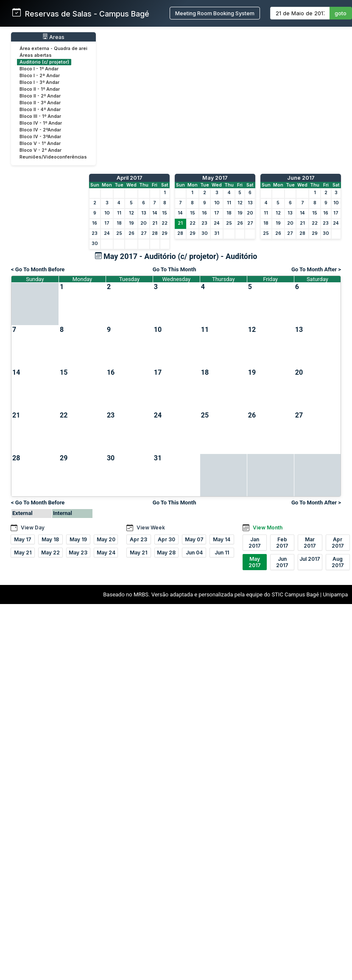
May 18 (50, 539)
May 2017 (215, 178)
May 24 (106, 553)
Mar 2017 (310, 543)
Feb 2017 (282, 543)
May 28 (166, 553)
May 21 (23, 553)
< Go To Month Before (38, 269)
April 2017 (130, 178)
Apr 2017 (338, 543)
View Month (268, 528)
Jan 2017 (255, 543)
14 (155, 213)
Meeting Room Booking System (215, 13)
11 (119, 213)
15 (165, 213)
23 (95, 233)
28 (155, 233)
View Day (33, 528)
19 (131, 223)
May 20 (106, 539)
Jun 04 (194, 553)
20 (144, 223)
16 (95, 223)
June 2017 (301, 178)
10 (107, 213)
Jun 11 (222, 553)
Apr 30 (166, 539)
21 (155, 223)
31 (217, 233)
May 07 (194, 539)
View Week (151, 528)
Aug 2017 (338, 562)
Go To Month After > (316, 269)
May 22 (50, 553)
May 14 (222, 539)
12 (131, 213)
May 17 (23, 539)
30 (95, 244)
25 (119, 233)
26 (131, 233)
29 (165, 233)
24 (107, 233)
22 (165, 223)
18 (119, 223)
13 (144, 213)
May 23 (78, 553)
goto (341, 13)
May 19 (78, 539)
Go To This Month (175, 269)
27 (144, 233)
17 (107, 223)
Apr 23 (138, 539)
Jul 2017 (310, 559)
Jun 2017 (282, 562)
